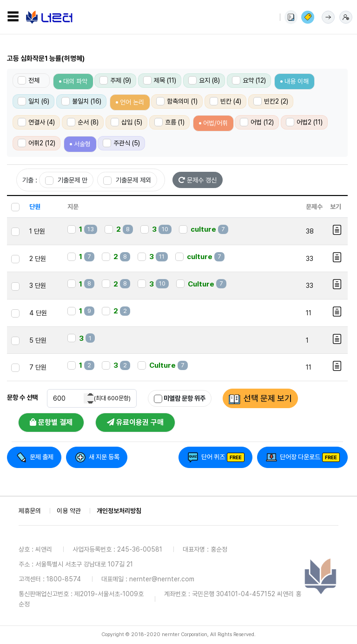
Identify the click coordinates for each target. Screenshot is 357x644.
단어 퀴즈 (213, 457)
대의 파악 (75, 81)
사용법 (291, 17)
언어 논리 (132, 102)
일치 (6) (33, 101)
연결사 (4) (36, 122)
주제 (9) (115, 80)
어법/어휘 (215, 123)
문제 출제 (42, 457)
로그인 (328, 17)
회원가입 (346, 17)
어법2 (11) (304, 122)
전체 (29, 80)
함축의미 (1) (177, 101)
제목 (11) (160, 80)
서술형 (82, 144)
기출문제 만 (66, 180)
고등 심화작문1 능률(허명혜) (46, 59)
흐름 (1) (169, 122)
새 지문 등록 (104, 457)
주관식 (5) (121, 143)
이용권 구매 (308, 17)
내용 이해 (297, 81)
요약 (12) (249, 80)
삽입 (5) (126, 122)
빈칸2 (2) (271, 101)
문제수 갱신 (198, 180)
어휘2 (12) (36, 143)
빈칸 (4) (225, 101)
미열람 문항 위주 (180, 399)
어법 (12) (257, 122)
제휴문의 (30, 511)
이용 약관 (69, 511)
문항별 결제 (51, 422)
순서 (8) (83, 122)
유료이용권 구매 (135, 422)
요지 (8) (204, 80)
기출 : (30, 180)
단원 (35, 207)
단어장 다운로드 (300, 457)
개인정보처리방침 (119, 511)
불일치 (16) (81, 101)
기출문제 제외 (127, 180)
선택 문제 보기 (268, 398)
